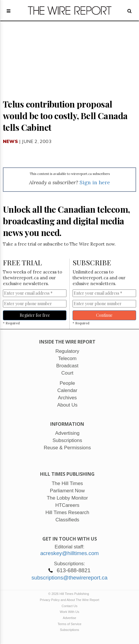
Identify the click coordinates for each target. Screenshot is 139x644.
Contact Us (69, 606)
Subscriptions (69, 630)
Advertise (70, 618)
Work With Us (69, 612)
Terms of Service (70, 624)
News (10, 141)
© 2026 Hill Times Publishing (69, 594)
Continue (104, 315)
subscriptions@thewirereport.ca (69, 578)
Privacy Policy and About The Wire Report (69, 600)
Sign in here (95, 182)
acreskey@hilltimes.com (70, 553)
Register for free (35, 315)
